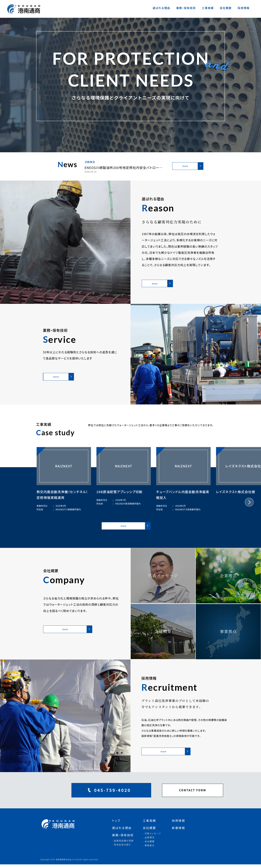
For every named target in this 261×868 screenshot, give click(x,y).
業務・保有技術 (186, 8)
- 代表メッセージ (152, 837)
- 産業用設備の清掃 (123, 844)
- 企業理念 (149, 841)
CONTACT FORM (176, 794)
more (185, 166)
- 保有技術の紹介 (122, 848)
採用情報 (244, 8)
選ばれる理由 (161, 8)
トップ (116, 824)
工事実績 (208, 8)
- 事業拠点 (149, 849)
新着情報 (178, 831)
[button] (249, 504)
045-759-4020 (86, 794)
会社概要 (226, 8)
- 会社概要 (149, 845)
